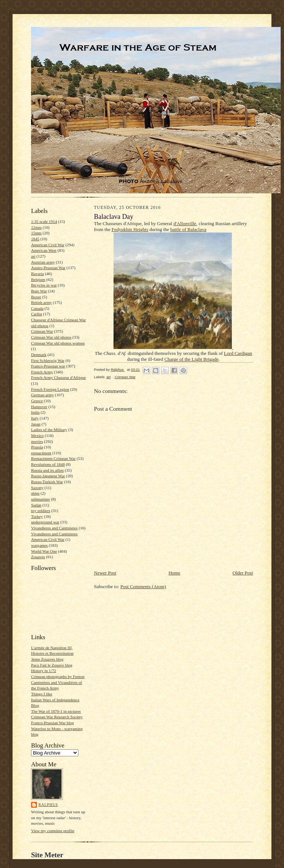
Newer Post (105, 573)
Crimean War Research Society (57, 717)
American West (44, 250)
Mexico (37, 435)
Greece (37, 401)
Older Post (243, 573)
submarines (40, 499)
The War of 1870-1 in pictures (56, 711)
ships (35, 493)
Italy (35, 418)
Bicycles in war (44, 285)
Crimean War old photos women (58, 343)
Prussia (37, 447)
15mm (36, 233)
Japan (36, 424)
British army (41, 302)
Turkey (37, 516)
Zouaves (38, 557)
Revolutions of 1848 (48, 464)
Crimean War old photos (51, 337)
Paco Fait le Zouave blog (52, 665)
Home (175, 573)
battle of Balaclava (188, 229)
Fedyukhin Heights (130, 229)
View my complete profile (53, 831)
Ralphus (48, 805)
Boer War (39, 291)
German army (43, 395)
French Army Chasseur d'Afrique (58, 377)
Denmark (39, 355)
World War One (44, 551)
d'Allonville (185, 223)
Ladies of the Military (49, 430)
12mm (36, 227)
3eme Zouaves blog (47, 659)
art (33, 256)
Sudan (36, 505)
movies (37, 441)
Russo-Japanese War (48, 476)
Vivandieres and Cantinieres (54, 528)
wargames (39, 545)
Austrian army (43, 262)
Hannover (39, 407)
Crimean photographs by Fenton (58, 677)
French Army (42, 372)
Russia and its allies (47, 470)
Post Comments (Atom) (143, 586)
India (35, 412)
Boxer (36, 297)
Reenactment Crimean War (53, 458)
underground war (45, 522)
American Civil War (48, 245)
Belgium (38, 279)
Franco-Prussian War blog (53, 723)
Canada (37, 308)
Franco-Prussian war (48, 366)
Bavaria (38, 274)
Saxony (37, 488)
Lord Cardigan (238, 353)
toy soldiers (41, 511)
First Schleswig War (48, 360)
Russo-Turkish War (47, 482)
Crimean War (42, 331)
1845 (35, 239)
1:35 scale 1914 (44, 221)
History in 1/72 (44, 671)
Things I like (42, 694)
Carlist (37, 314)
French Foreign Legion (50, 389)
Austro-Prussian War (48, 268)
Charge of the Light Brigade (192, 359)
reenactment (41, 453)
